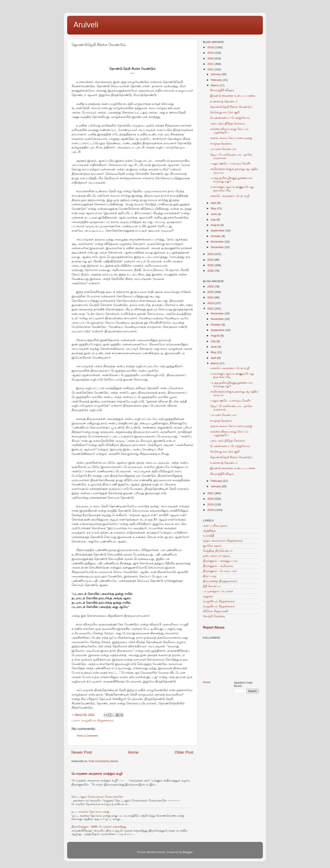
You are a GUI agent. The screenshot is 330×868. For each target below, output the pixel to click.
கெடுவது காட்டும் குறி (225, 112)
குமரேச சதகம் (212, 546)
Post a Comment (87, 736)
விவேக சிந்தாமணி (216, 611)
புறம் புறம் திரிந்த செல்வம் (228, 124)
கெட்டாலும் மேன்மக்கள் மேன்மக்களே (97, 797)
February (217, 80)
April (214, 203)
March (215, 85)
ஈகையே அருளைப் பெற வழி (230, 196)
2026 (211, 271)
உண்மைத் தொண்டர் (224, 101)
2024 (211, 260)
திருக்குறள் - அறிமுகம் (218, 566)
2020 (211, 58)
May (214, 208)
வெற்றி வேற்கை (214, 616)
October (216, 236)
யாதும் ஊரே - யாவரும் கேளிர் (230, 164)
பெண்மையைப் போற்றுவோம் (230, 118)
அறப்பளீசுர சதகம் (215, 526)
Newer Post (82, 752)
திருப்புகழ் (210, 576)
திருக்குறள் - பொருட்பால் (220, 571)
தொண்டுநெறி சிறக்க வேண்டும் (231, 107)
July (214, 220)
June (214, 214)
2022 (211, 69)
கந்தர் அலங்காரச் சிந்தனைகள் (223, 541)
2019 (211, 53)
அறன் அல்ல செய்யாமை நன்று (231, 138)
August (216, 225)
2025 (211, 265)
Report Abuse (214, 627)
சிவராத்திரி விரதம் (222, 90)
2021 (211, 64)
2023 (211, 254)
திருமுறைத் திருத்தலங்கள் (220, 581)
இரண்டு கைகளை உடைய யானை (233, 96)
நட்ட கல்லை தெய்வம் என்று (90, 812)
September (218, 230)
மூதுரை (208, 596)
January (216, 74)
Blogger (188, 852)
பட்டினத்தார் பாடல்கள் (218, 591)
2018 (211, 47)
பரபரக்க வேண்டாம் (223, 149)
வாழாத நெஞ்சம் (221, 144)
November (218, 242)
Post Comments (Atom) (104, 761)
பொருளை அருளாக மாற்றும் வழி (97, 774)
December (218, 247)
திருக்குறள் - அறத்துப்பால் (220, 561)
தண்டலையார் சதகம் (217, 556)
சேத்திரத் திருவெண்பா (218, 551)
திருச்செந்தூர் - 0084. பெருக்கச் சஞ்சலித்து (99, 827)
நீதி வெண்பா (212, 586)
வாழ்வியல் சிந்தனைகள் (98, 720)
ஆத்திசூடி (209, 531)
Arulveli (86, 25)
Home (133, 752)
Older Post (184, 752)
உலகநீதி (209, 536)
